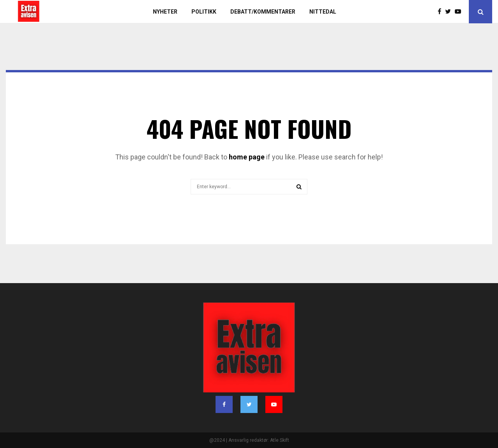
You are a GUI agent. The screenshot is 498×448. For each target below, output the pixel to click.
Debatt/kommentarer (263, 12)
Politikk (204, 12)
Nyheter (165, 12)
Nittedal (323, 12)
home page (247, 157)
